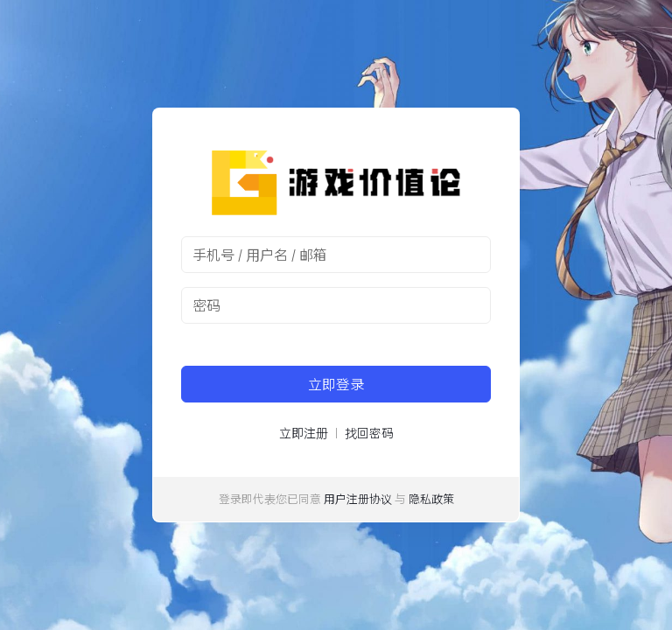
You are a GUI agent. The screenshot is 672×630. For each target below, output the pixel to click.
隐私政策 (431, 499)
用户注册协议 (358, 499)
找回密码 (369, 433)
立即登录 (336, 384)
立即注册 (304, 433)
